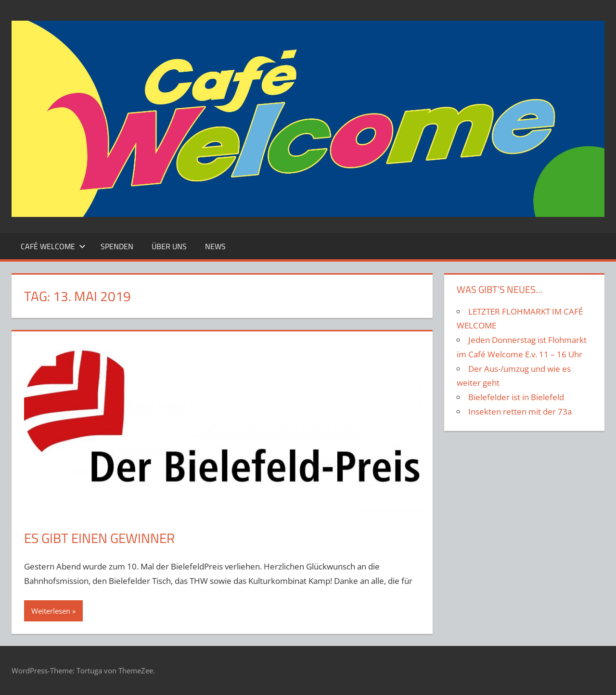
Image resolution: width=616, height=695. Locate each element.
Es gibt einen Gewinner (99, 538)
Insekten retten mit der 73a (520, 411)
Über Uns (169, 246)
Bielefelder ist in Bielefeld (516, 397)
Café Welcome (53, 246)
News (215, 246)
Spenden (117, 246)
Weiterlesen (51, 611)
